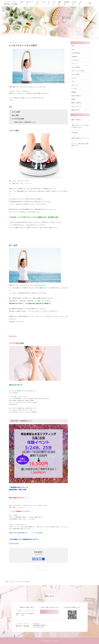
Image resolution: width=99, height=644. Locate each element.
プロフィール (75, 85)
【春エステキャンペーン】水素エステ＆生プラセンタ (80, 125)
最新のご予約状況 (76, 103)
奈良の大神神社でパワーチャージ (80, 137)
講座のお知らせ (76, 110)
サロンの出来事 (76, 67)
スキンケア (74, 78)
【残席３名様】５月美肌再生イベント (25, 122)
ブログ (73, 81)
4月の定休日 (80, 132)
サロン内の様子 (76, 74)
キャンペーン (75, 64)
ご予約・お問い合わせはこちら (49, 607)
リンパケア (74, 89)
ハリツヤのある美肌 (18, 119)
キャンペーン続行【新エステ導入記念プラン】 (80, 144)
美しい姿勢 (15, 115)
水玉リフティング (76, 106)
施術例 (73, 99)
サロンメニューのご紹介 (78, 71)
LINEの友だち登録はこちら (72, 607)
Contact (50, 612)
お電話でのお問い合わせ (27, 607)
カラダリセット (76, 60)
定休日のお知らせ (76, 96)
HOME (6, 582)
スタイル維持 (16, 112)
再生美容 (74, 92)
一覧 (38, 568)
